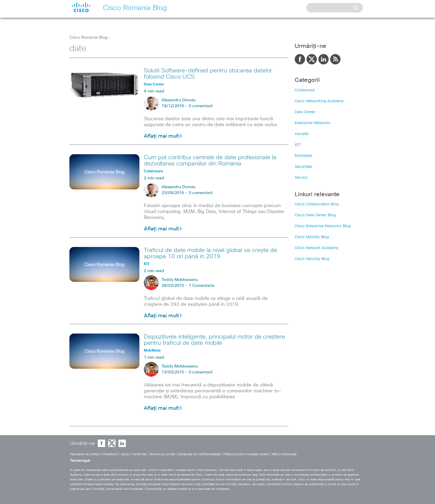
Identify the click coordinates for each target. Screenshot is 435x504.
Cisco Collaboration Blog (317, 204)
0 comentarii (201, 106)
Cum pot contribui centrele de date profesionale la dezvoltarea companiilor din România (210, 161)
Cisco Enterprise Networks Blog (323, 226)
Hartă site (139, 454)
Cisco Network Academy (317, 248)
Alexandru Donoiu (179, 100)
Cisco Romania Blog (88, 38)
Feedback (110, 454)
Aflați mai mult (163, 136)
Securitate (303, 167)
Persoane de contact (85, 454)
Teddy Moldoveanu (180, 280)
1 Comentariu (202, 286)
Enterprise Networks (313, 123)
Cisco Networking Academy (319, 101)
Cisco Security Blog (312, 259)
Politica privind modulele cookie (246, 454)
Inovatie (302, 134)
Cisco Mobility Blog (312, 237)
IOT (298, 145)
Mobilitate (303, 156)
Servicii (301, 178)
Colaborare (305, 90)
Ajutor (125, 454)
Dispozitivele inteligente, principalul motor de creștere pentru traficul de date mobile (214, 340)
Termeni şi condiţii (162, 454)
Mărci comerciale (284, 454)
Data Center (305, 112)
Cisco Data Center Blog (315, 215)
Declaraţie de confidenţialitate (199, 454)
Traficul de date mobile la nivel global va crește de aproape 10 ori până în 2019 (210, 253)
